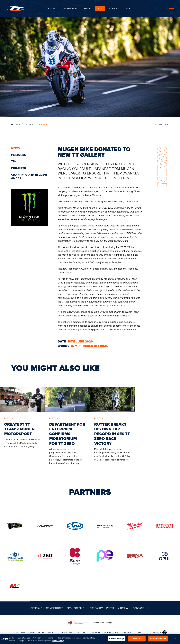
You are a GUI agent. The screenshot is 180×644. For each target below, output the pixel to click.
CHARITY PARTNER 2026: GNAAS (29, 177)
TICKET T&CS (82, 632)
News (43, 124)
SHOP (87, 8)
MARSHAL (123, 608)
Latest (53, 8)
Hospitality (95, 608)
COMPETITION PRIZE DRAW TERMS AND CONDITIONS (35, 632)
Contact (138, 608)
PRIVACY (139, 632)
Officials (36, 608)
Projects (18, 168)
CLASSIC (114, 8)
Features (18, 155)
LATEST (30, 124)
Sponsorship (75, 608)
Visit (129, 8)
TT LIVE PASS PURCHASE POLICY (105, 632)
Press (110, 608)
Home (16, 124)
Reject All (137, 639)
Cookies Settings (117, 639)
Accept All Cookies (158, 639)
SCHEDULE (70, 8)
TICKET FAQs (67, 632)
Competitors (55, 608)
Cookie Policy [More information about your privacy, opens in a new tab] (58, 641)
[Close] (175, 639)
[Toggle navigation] (172, 9)
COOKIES (127, 632)
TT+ (100, 8)
